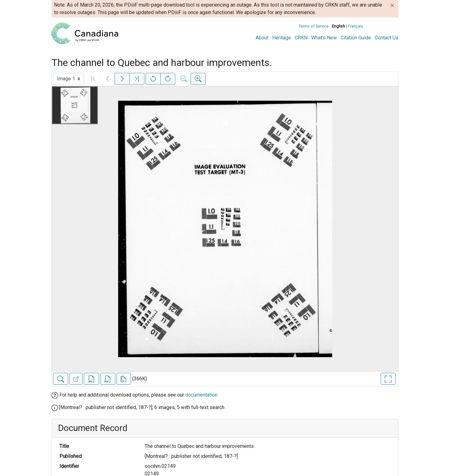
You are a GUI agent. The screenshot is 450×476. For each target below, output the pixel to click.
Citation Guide (356, 38)
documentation (201, 395)
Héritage (282, 38)
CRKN (301, 38)
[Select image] (69, 79)
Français (355, 26)
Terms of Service (314, 26)
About (262, 38)
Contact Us (387, 38)
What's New (324, 38)
